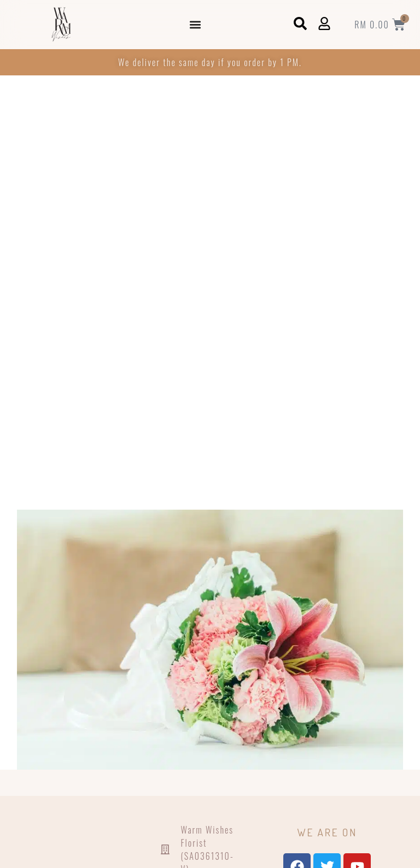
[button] (196, 25)
